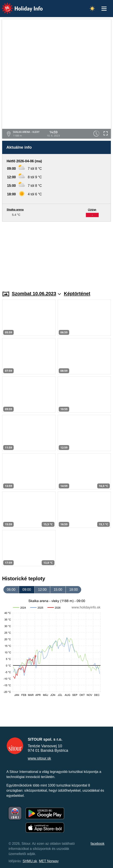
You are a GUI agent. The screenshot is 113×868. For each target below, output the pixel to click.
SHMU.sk (30, 861)
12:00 (42, 590)
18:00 (73, 590)
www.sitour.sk (39, 758)
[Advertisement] (56, 254)
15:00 (58, 590)
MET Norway (49, 861)
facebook (98, 844)
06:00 (11, 590)
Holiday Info (18, 5)
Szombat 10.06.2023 (36, 294)
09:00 (27, 590)
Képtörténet (77, 294)
